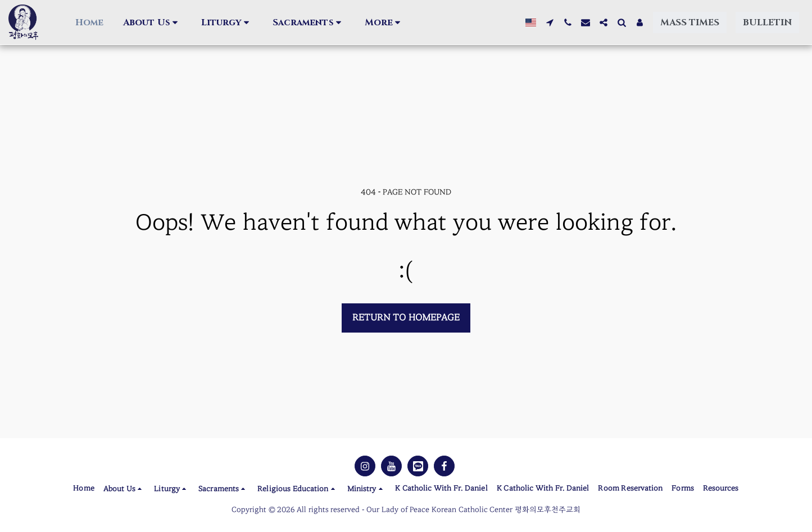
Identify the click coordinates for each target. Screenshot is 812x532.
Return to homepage (406, 317)
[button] (123, 22)
